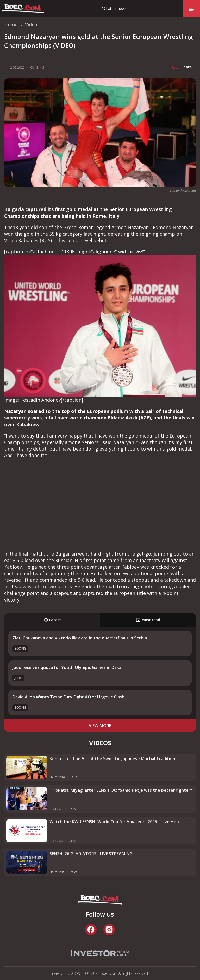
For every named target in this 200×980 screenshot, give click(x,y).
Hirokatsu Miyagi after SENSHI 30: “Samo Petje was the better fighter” (121, 790)
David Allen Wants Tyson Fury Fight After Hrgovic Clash (68, 697)
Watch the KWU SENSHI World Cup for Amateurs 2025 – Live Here (115, 822)
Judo (18, 678)
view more (100, 726)
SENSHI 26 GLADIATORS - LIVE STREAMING (91, 854)
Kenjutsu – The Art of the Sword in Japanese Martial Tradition (112, 759)
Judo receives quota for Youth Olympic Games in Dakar (68, 667)
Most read (148, 620)
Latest (52, 620)
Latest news (116, 8)
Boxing (20, 648)
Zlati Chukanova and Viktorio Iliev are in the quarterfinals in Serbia (80, 638)
